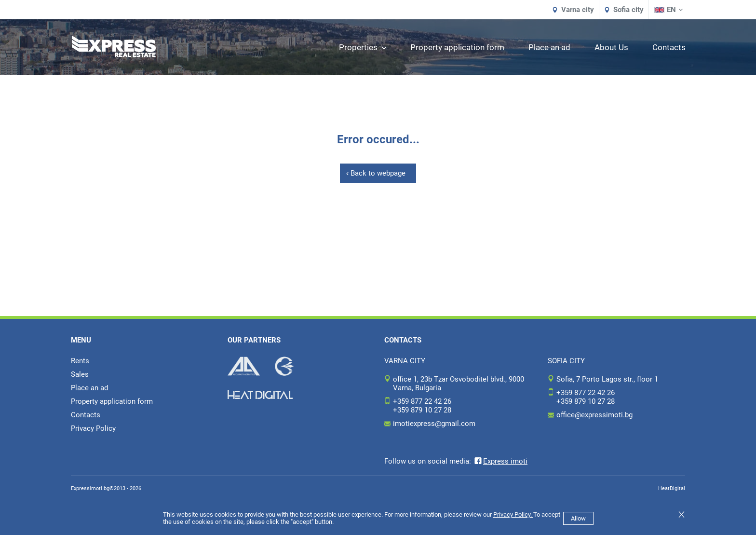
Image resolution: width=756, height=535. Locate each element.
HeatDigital (672, 488)
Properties (363, 47)
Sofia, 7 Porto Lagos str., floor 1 (607, 379)
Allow (578, 518)
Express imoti (500, 461)
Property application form (457, 47)
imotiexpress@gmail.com (434, 424)
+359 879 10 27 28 (422, 410)
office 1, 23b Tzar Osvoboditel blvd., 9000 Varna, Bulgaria (459, 384)
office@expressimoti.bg (594, 415)
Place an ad (549, 47)
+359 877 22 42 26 (422, 401)
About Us (611, 47)
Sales (80, 374)
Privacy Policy (93, 428)
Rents (80, 361)
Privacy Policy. (513, 514)
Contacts (669, 47)
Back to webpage (378, 173)
